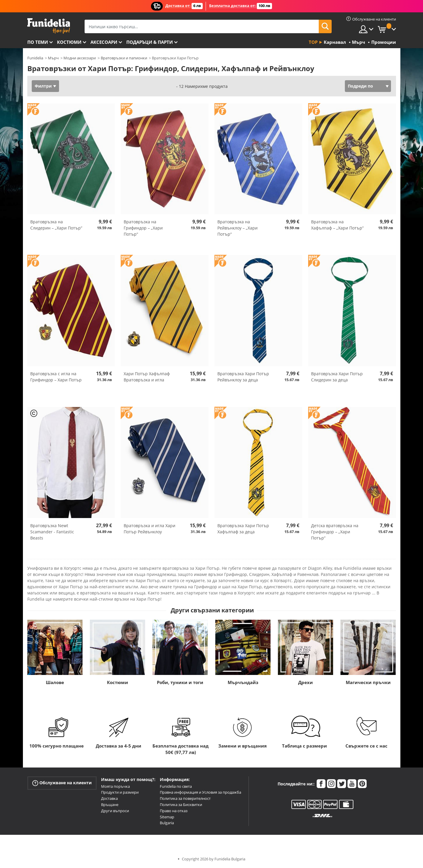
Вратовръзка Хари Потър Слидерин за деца (337, 377)
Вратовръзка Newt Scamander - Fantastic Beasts (52, 532)
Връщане (110, 805)
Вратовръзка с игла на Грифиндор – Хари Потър (56, 377)
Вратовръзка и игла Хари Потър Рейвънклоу (150, 529)
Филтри (43, 86)
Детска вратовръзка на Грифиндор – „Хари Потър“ (335, 532)
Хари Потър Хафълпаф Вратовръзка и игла (147, 377)
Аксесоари (104, 42)
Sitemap (167, 817)
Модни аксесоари (80, 58)
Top (313, 42)
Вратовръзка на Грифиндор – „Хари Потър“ (143, 228)
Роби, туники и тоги (180, 682)
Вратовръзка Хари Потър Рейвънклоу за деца (243, 377)
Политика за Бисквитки (181, 805)
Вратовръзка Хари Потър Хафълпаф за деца (243, 529)
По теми (38, 42)
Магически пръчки (368, 682)
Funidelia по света (176, 786)
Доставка (109, 798)
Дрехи (305, 682)
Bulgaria (167, 823)
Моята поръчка (115, 786)
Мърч (53, 58)
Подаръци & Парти (150, 42)
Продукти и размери (120, 792)
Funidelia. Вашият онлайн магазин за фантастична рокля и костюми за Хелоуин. (49, 26)
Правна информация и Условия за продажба (200, 792)
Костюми (69, 42)
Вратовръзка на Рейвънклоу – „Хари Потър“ (237, 228)
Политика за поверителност (185, 798)
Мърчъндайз (243, 682)
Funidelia (35, 58)
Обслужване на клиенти (62, 783)
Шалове (55, 682)
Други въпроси (115, 811)
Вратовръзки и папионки (124, 58)
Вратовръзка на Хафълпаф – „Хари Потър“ (337, 225)
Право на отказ (174, 811)
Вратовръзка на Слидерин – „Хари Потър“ (56, 225)
